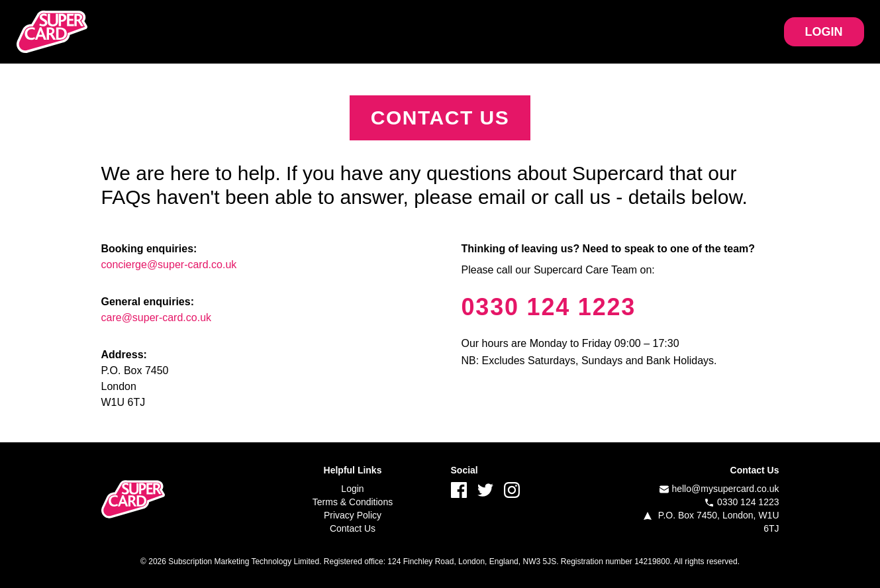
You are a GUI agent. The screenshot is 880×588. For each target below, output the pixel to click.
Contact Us (353, 528)
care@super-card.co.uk (157, 318)
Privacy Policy (353, 515)
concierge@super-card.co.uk (169, 265)
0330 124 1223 (549, 307)
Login (352, 489)
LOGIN (824, 32)
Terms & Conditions (353, 502)
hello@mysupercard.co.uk (725, 489)
